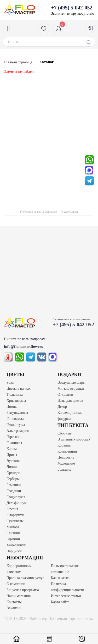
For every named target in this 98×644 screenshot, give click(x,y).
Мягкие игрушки (71, 389)
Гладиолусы (16, 497)
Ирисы (12, 455)
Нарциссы (14, 551)
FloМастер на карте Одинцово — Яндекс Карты (49, 212)
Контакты (14, 602)
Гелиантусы (16, 425)
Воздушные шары (71, 382)
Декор (62, 407)
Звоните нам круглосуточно (73, 10)
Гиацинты (14, 443)
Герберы (13, 479)
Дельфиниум (17, 503)
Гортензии (15, 437)
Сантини (13, 533)
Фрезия (12, 509)
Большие (64, 469)
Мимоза (13, 527)
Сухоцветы (15, 521)
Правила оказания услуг (25, 578)
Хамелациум (16, 545)
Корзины (64, 445)
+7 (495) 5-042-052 (73, 324)
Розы (10, 382)
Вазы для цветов (70, 401)
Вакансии (14, 608)
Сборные (65, 433)
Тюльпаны (15, 395)
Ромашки (14, 485)
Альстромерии (18, 431)
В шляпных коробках (74, 439)
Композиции (67, 451)
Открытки (65, 395)
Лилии (12, 467)
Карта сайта (60, 602)
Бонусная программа (23, 590)
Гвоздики (14, 491)
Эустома (13, 461)
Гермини (13, 539)
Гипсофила (15, 419)
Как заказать (61, 578)
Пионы (12, 407)
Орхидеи (13, 473)
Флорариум (15, 515)
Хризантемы (16, 401)
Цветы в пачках (19, 389)
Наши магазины (19, 596)
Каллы (12, 449)
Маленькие (66, 463)
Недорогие (66, 457)
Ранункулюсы (17, 413)
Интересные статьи (66, 596)
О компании (16, 584)
